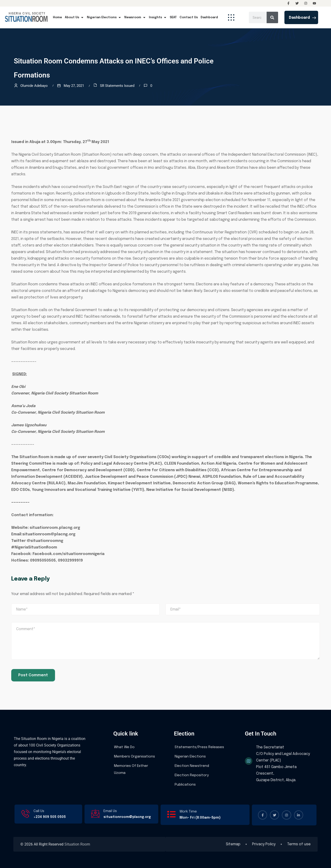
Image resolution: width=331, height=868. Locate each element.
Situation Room (77, 844)
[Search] (272, 17)
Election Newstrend (192, 766)
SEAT (173, 17)
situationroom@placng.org (127, 817)
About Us (74, 18)
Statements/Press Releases (199, 747)
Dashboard (209, 17)
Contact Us (189, 17)
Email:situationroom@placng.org (43, 534)
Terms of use (299, 844)
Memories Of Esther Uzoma (131, 769)
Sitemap (233, 844)
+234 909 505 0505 (50, 817)
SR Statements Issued (117, 86)
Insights (158, 18)
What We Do (124, 747)
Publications (185, 785)
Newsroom (135, 18)
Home (57, 17)
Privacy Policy (264, 844)
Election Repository (192, 775)
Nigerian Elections (104, 18)
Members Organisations (134, 757)
